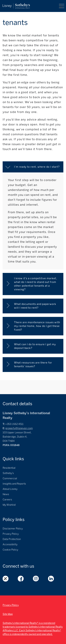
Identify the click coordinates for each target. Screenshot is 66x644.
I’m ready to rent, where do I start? (37, 167)
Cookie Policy (10, 550)
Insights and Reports (14, 484)
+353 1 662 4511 (14, 424)
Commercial (10, 479)
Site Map (8, 614)
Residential (9, 468)
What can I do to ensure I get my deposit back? (35, 346)
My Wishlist (9, 505)
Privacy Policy (11, 534)
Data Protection (12, 539)
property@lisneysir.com (19, 428)
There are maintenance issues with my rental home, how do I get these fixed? (37, 326)
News (6, 494)
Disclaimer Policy (13, 529)
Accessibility (10, 544)
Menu (62, 6)
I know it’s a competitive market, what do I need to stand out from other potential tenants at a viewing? (36, 284)
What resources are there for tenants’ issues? (33, 365)
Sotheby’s (8, 473)
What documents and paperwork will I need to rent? (35, 306)
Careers (7, 500)
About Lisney (10, 489)
